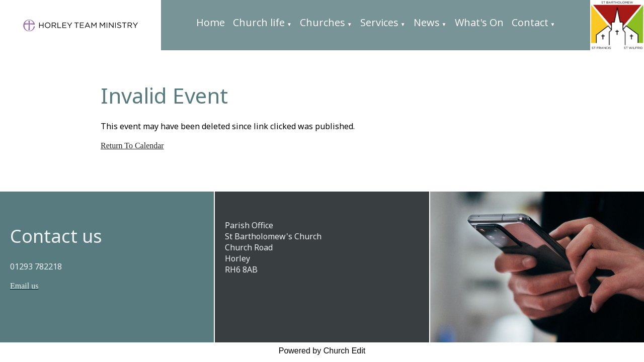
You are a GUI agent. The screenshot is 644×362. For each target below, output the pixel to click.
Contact (530, 22)
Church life (259, 22)
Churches (323, 22)
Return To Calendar (132, 146)
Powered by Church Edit (322, 351)
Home (211, 22)
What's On (479, 22)
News (427, 22)
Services (379, 22)
